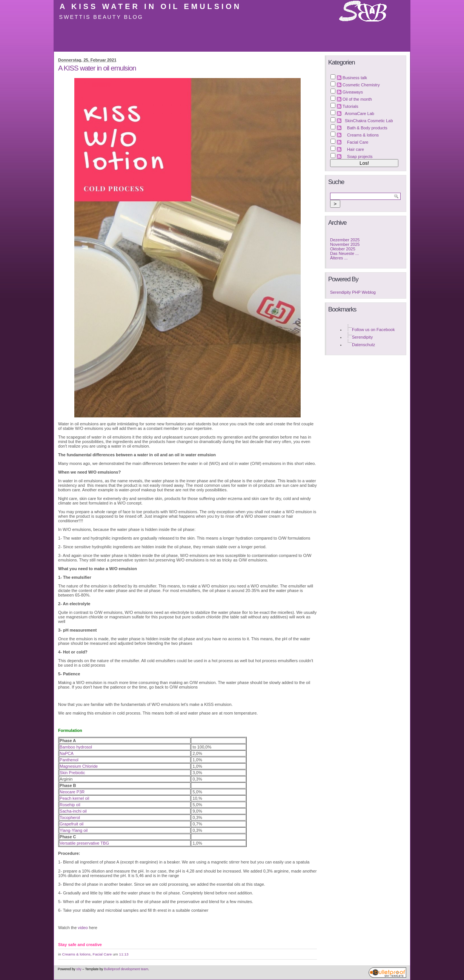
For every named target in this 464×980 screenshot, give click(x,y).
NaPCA (67, 753)
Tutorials (350, 106)
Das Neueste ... (344, 253)
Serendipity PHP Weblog (353, 292)
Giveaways (353, 92)
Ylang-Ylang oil (74, 830)
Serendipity (362, 337)
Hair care (356, 149)
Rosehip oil (70, 805)
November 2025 (345, 244)
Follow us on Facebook (373, 330)
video (83, 928)
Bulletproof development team (126, 969)
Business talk (355, 78)
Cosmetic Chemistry (361, 85)
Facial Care (102, 954)
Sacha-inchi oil (73, 811)
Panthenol (69, 760)
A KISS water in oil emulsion (151, 6)
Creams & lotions (77, 954)
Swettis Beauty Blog (101, 17)
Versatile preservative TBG (84, 843)
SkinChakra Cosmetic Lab (369, 121)
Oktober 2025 (343, 249)
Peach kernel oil (75, 798)
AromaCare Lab (360, 113)
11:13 (124, 954)
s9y (79, 969)
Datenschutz (363, 345)
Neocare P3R (72, 792)
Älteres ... (339, 258)
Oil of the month (357, 99)
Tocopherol (70, 817)
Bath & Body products (367, 128)
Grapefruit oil (71, 824)
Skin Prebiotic (72, 773)
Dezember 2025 (345, 240)
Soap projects (360, 156)
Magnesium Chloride (79, 766)
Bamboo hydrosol (76, 747)
